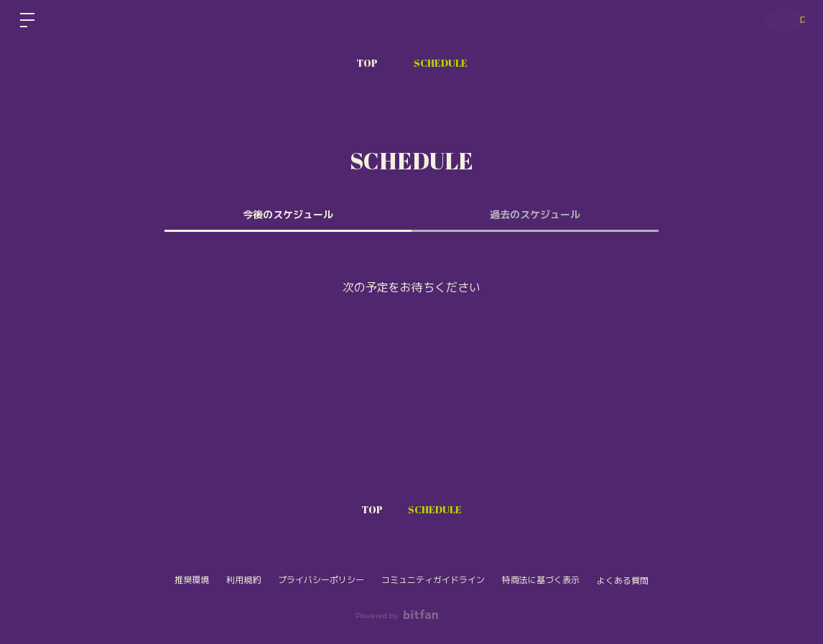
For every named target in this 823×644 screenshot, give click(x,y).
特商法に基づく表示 (541, 580)
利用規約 (243, 580)
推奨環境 (192, 580)
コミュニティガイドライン (433, 580)
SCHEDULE (441, 63)
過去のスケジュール (535, 215)
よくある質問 (623, 581)
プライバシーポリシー (321, 580)
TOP (367, 63)
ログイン (780, 20)
